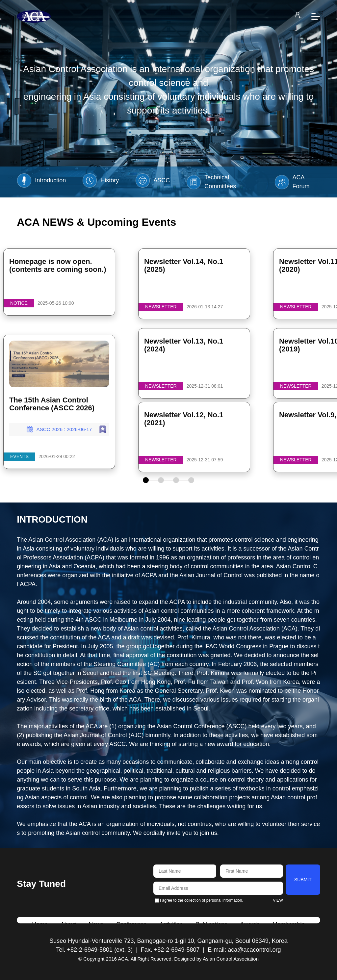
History (101, 181)
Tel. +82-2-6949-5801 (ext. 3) (95, 950)
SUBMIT (303, 880)
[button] (146, 480)
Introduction (41, 181)
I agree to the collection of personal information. (199, 900)
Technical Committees (211, 182)
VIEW (278, 900)
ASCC (153, 181)
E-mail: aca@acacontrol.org (244, 950)
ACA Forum (292, 182)
